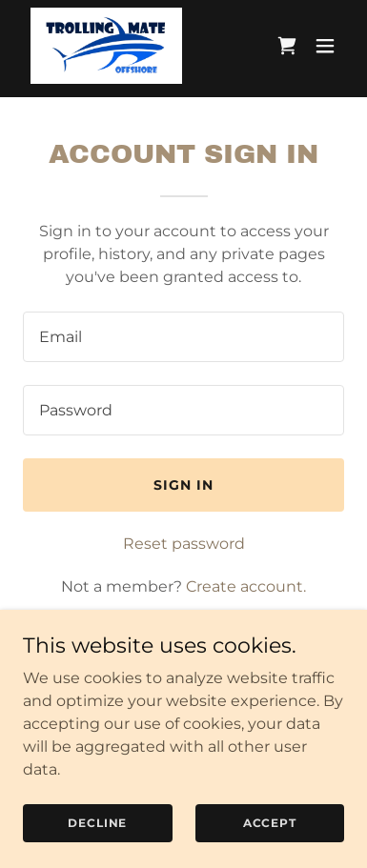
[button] (325, 46)
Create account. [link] (246, 586)
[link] (106, 46)
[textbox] (183, 337)
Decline (97, 823)
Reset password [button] (184, 544)
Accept (270, 823)
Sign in (183, 485)
